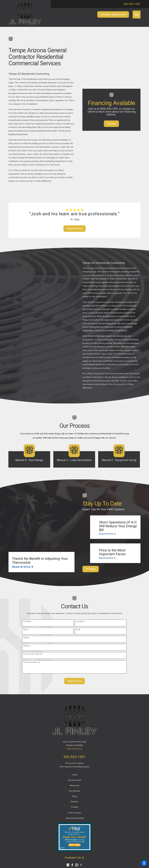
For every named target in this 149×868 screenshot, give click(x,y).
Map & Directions (74, 749)
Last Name (80, 621)
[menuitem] (74, 775)
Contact (111, 124)
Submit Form (74, 681)
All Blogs (91, 569)
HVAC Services (75, 813)
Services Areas (75, 780)
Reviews (74, 802)
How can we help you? (32, 662)
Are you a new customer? (33, 654)
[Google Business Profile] (68, 865)
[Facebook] (72, 865)
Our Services (74, 791)
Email (78, 630)
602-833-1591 (132, 4)
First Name (27, 621)
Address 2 (27, 646)
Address (26, 638)
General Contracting (75, 818)
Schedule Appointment (113, 14)
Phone (26, 630)
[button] (144, 863)
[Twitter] (81, 865)
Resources (75, 785)
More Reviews (75, 228)
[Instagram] (77, 865)
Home (75, 775)
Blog (75, 796)
